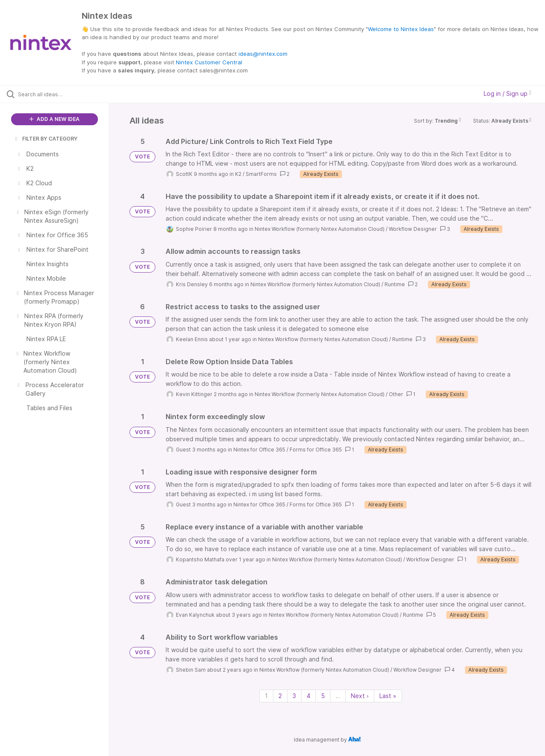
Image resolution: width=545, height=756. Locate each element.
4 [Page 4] (308, 696)
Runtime (395, 284)
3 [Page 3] (294, 696)
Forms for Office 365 (316, 450)
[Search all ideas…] (65, 94)
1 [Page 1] (266, 696)
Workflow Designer (413, 229)
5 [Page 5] (323, 696)
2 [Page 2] (280, 696)
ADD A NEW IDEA (54, 119)
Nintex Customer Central (209, 62)
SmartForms (261, 174)
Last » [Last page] (388, 696)
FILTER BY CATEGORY (46, 139)
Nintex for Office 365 (259, 450)
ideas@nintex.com (263, 54)
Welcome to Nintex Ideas (401, 29)
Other (396, 394)
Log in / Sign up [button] (508, 93)
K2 (238, 174)
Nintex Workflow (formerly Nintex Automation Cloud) (320, 229)
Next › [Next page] (360, 696)
